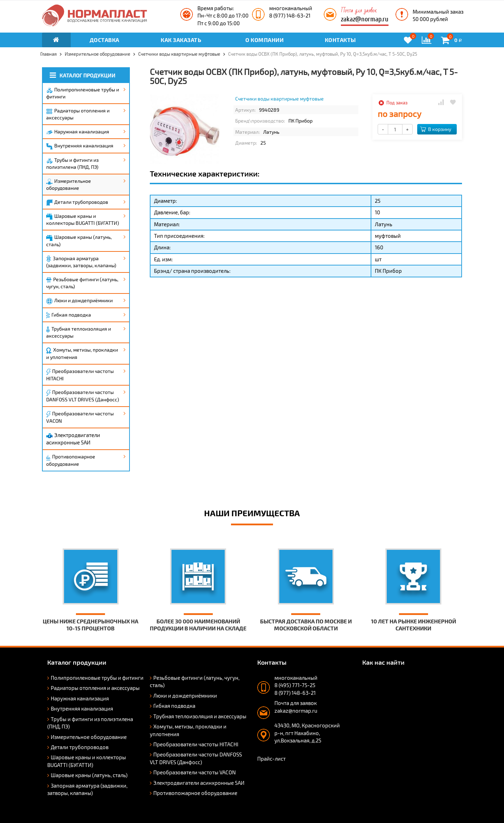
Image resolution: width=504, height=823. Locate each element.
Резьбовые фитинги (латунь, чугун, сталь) (82, 283)
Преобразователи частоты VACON (80, 417)
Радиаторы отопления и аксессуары (78, 114)
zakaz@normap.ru (365, 19)
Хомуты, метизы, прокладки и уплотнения (82, 353)
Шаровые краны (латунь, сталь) (79, 240)
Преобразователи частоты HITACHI (80, 375)
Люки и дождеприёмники (79, 301)
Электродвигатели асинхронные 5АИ (73, 439)
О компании (264, 40)
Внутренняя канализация (80, 146)
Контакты (340, 40)
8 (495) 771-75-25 (295, 685)
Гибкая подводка (69, 315)
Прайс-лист (271, 759)
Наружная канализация (78, 132)
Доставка (104, 40)
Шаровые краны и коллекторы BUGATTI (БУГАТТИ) (83, 219)
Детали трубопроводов (77, 202)
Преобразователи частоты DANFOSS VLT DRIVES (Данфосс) (83, 396)
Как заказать (181, 40)
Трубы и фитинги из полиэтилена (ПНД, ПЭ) (72, 163)
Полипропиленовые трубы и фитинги (83, 93)
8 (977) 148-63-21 (290, 15)
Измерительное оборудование (69, 184)
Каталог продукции (83, 75)
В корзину (436, 129)
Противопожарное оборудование (71, 460)
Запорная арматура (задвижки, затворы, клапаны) (81, 262)
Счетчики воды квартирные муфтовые (279, 99)
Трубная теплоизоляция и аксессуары (79, 332)
